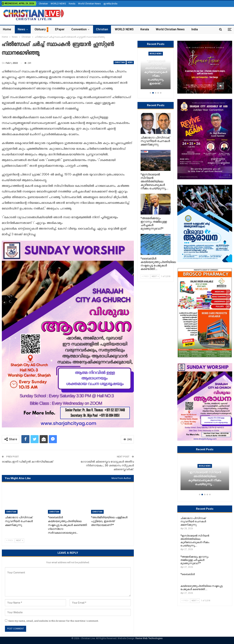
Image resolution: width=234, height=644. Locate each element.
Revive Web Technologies (149, 638)
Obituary (40, 29)
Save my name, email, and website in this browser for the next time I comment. (53, 621)
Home (7, 29)
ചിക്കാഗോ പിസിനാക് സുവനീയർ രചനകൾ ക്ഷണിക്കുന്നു (205, 480)
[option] (205, 475)
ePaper (60, 29)
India (195, 29)
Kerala (72, 4)
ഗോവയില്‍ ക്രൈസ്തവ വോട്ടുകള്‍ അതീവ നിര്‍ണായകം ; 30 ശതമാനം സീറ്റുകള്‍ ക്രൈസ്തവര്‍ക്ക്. (107, 465)
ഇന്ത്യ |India (110, 4)
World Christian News (89, 4)
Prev (10, 540)
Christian (43, 4)
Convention (79, 29)
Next (19, 540)
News (21, 29)
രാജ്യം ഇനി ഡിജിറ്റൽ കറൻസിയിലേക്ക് (27, 462)
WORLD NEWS (58, 4)
